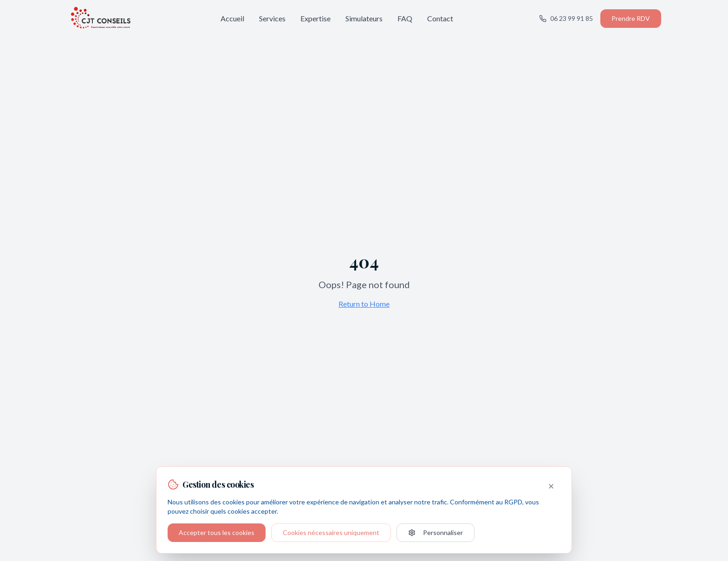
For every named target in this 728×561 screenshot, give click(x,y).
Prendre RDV (631, 18)
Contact (440, 18)
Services (272, 18)
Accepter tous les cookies (217, 532)
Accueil (232, 18)
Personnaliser (435, 532)
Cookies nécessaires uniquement (331, 532)
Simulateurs (364, 18)
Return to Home (364, 304)
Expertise (315, 18)
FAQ (405, 18)
